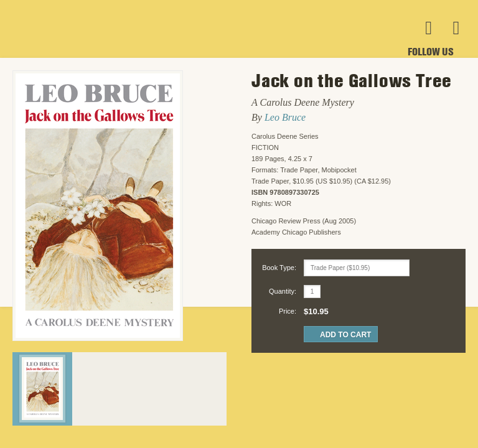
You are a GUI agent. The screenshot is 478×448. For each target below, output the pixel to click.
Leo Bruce (285, 117)
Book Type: (279, 268)
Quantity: (283, 291)
